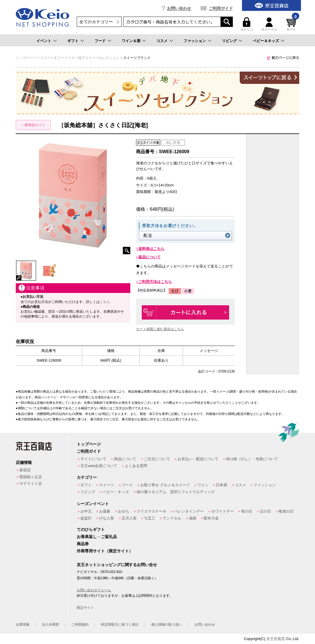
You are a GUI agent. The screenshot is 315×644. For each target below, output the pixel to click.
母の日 (247, 511)
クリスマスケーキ (151, 511)
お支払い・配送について (198, 459)
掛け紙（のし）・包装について (252, 459)
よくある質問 (136, 466)
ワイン (203, 485)
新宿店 (25, 470)
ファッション (195, 41)
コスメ (162, 41)
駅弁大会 (211, 518)
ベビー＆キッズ (266, 41)
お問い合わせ (179, 8)
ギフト (73, 41)
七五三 (150, 518)
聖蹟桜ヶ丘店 (31, 477)
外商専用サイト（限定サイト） (105, 551)
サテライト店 (31, 484)
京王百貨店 (276, 639)
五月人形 (129, 518)
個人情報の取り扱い (167, 625)
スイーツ (107, 485)
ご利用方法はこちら (155, 282)
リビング (229, 41)
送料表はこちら (151, 249)
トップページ (89, 444)
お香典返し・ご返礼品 (97, 537)
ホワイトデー (223, 511)
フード (100, 41)
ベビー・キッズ (116, 492)
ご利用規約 (80, 625)
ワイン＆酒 (131, 41)
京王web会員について (99, 466)
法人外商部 (50, 625)
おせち (124, 511)
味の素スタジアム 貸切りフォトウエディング (176, 492)
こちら (105, 302)
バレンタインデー (189, 511)
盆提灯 (86, 518)
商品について (125, 459)
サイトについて (93, 459)
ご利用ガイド (221, 8)
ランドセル (172, 518)
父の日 (265, 511)
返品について (149, 257)
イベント (44, 41)
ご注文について (157, 459)
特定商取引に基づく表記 (120, 625)
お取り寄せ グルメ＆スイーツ (165, 485)
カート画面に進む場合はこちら (160, 329)
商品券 (83, 544)
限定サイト (85, 608)
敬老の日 (286, 511)
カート (292, 24)
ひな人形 (107, 518)
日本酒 (222, 485)
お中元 (86, 511)
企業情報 (23, 625)
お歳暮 (105, 511)
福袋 (193, 518)
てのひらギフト (91, 529)
